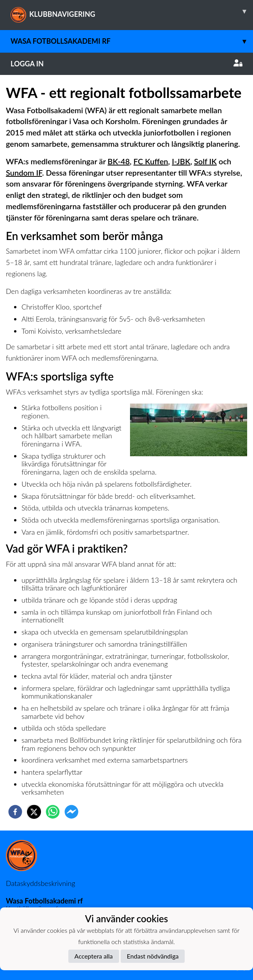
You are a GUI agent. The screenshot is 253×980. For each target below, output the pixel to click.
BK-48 (119, 161)
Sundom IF (24, 173)
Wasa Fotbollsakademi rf (132, 41)
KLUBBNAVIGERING (132, 11)
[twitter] (34, 812)
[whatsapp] (53, 812)
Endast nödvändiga (153, 956)
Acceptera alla (94, 956)
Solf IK (205, 161)
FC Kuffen (151, 161)
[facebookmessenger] (71, 812)
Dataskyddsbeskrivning (40, 883)
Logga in (126, 64)
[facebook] (15, 812)
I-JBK (181, 161)
